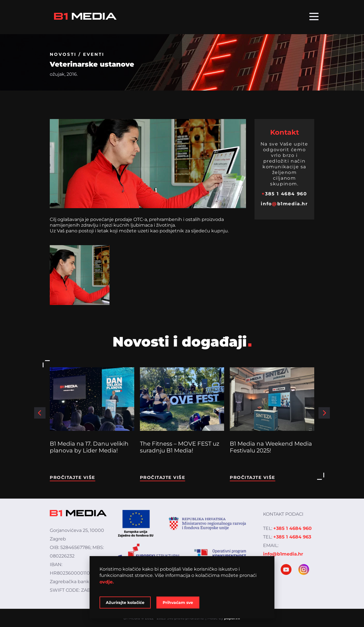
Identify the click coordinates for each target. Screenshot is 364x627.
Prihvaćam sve (178, 603)
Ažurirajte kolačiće (125, 603)
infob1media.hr (284, 204)
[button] (40, 413)
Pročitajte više (73, 477)
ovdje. (107, 582)
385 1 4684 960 (284, 194)
